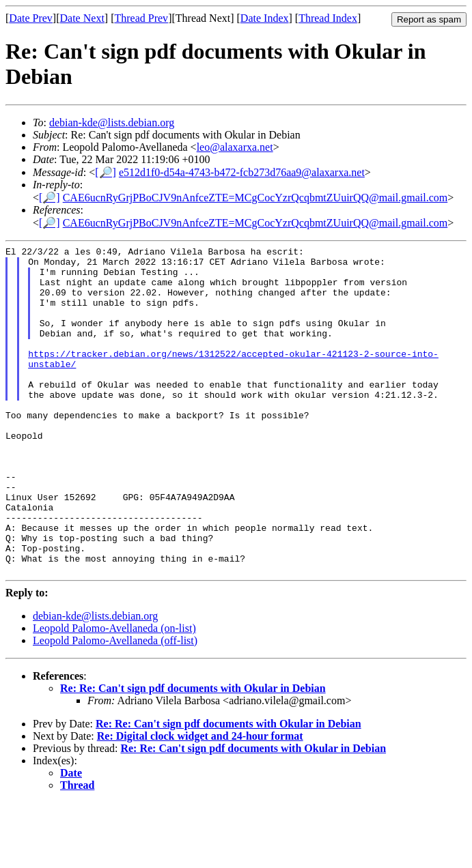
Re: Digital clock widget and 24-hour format (200, 801)
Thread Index (328, 18)
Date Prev (31, 18)
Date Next (82, 18)
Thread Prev (141, 18)
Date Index (265, 18)
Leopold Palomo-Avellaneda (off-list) (115, 706)
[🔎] (106, 172)
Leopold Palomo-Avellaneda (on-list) (114, 694)
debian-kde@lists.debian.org (112, 122)
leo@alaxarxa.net (235, 147)
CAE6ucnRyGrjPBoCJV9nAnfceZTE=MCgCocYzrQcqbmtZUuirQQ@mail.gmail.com (255, 198)
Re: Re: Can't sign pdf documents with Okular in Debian (193, 754)
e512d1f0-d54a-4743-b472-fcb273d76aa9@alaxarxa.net (242, 172)
